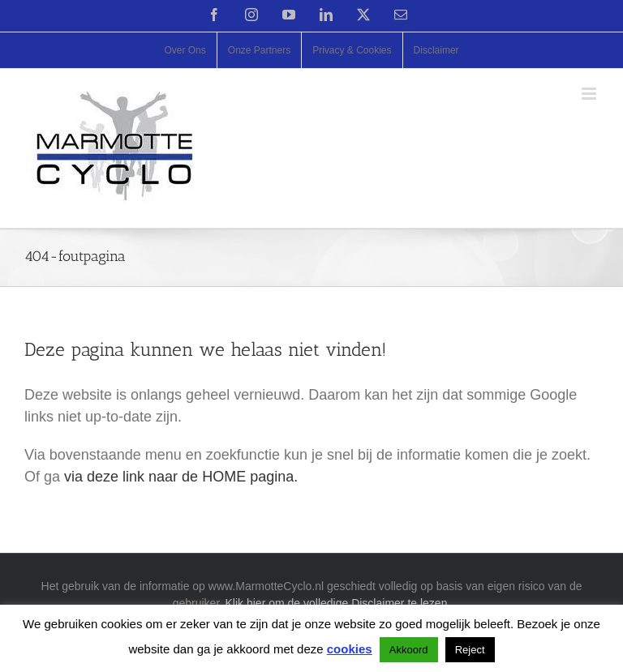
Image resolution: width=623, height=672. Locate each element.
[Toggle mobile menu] (590, 94)
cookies (350, 649)
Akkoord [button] (409, 650)
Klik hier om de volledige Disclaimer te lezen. (338, 603)
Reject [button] (470, 650)
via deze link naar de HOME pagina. (181, 477)
